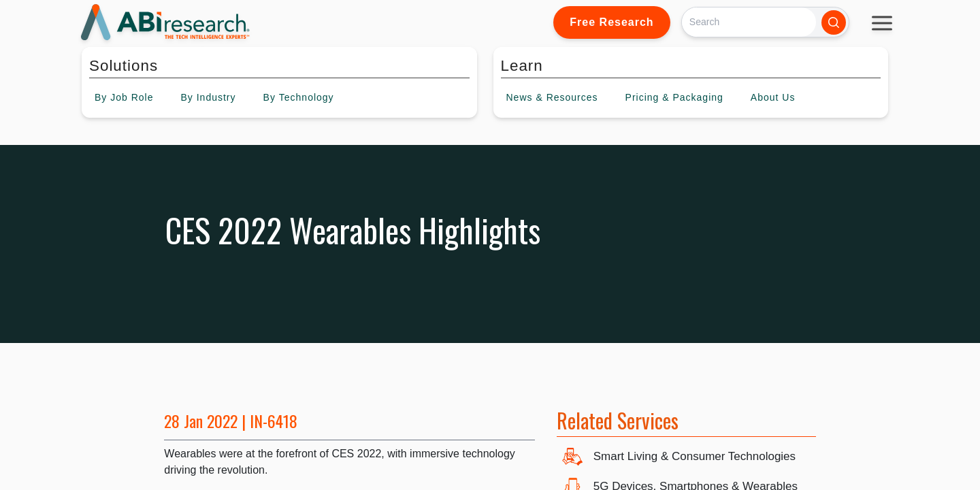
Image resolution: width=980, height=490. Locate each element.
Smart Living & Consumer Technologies (695, 456)
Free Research (611, 22)
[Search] (749, 22)
